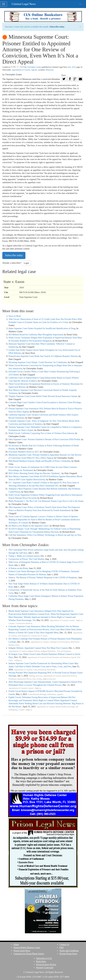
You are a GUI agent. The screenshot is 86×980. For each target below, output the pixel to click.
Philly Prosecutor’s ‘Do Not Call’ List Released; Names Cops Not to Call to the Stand (46, 501)
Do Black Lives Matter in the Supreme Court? (29, 526)
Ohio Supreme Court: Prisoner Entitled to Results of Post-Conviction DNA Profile (44, 439)
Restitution (42, 670)
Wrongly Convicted (45, 968)
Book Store (41, 961)
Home (16, 944)
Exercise (39, 676)
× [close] (80, 27)
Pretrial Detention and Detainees (58, 657)
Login (26, 263)
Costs (35, 670)
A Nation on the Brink (18, 568)
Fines (17, 645)
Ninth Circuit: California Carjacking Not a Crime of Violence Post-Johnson (41, 433)
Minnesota (50, 70)
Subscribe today (57, 27)
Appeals (34, 70)
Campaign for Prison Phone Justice (29, 954)
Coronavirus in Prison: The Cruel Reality (26, 559)
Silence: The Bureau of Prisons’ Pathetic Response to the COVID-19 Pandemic (43, 578)
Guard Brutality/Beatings (37, 694)
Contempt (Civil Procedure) (59, 642)
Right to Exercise (49, 679)
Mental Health (61, 707)
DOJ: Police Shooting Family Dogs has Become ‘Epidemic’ (35, 473)
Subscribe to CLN (44, 958)
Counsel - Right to (75, 620)
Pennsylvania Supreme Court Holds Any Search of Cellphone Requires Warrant (43, 356)
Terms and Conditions (69, 951)
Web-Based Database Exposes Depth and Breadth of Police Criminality (39, 461)
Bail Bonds (51, 670)
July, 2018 (72, 67)
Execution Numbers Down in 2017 (24, 452)
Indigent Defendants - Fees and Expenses (56, 651)
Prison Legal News (22, 951)
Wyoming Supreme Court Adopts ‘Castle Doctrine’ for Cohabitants (38, 362)
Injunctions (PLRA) (69, 676)
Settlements (51, 694)
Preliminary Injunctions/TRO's (20, 679)
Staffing (32, 676)
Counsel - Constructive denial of (20, 624)
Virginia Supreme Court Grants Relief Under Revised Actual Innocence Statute (43, 396)
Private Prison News (68, 954)
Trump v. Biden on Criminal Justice (24, 556)
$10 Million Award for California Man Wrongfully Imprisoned (36, 335)
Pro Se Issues (42, 636)
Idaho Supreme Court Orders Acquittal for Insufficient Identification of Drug (42, 328)
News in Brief (15, 316)
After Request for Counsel (27, 636)
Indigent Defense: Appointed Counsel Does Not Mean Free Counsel (38, 648)
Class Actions (37, 679)
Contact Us (64, 944)
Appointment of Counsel (21, 70)
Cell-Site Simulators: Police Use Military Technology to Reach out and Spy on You (45, 535)
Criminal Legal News (24, 4)
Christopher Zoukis (34, 67)
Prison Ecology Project (46, 965)
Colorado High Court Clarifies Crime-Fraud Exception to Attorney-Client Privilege (45, 402)
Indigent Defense (34, 651)
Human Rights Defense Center (27, 948)
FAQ (62, 948)
